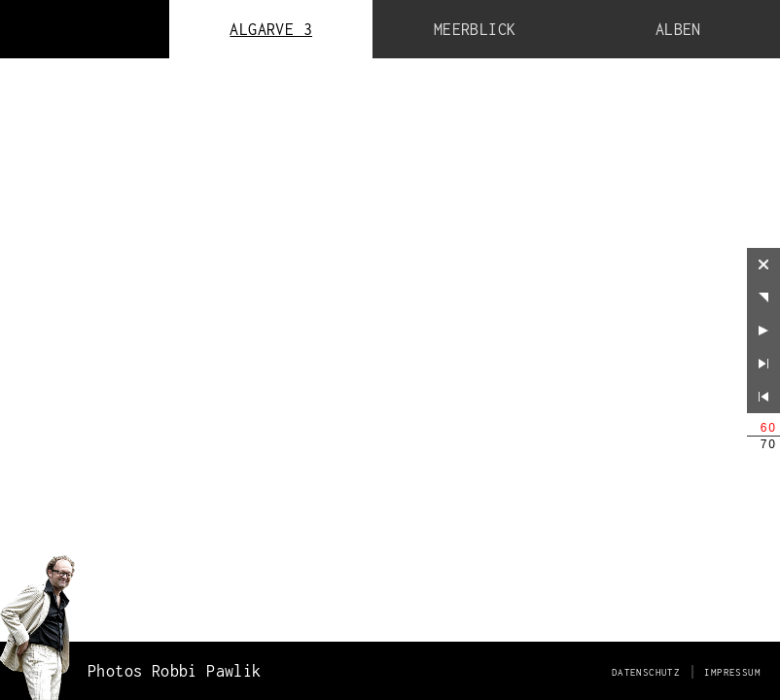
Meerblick (475, 29)
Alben (678, 29)
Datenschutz (646, 672)
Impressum (732, 672)
